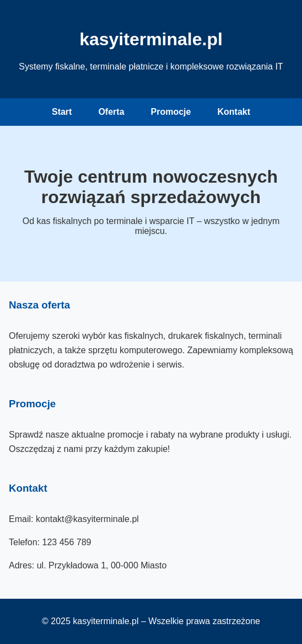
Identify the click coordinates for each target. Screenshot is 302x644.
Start (62, 112)
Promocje (171, 112)
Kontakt (234, 112)
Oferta (111, 112)
